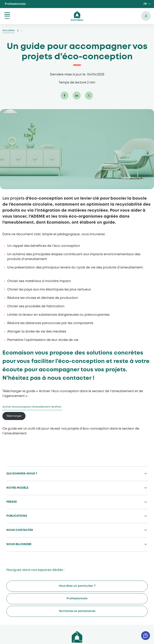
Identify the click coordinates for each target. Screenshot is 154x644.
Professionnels (15, 4)
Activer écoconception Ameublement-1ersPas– (32, 407)
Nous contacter (20, 530)
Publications (17, 516)
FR (145, 4)
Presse (12, 502)
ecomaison (77, 16)
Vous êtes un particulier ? (77, 586)
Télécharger (14, 416)
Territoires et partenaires (77, 611)
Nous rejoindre (19, 544)
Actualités (9, 31)
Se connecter (146, 16)
